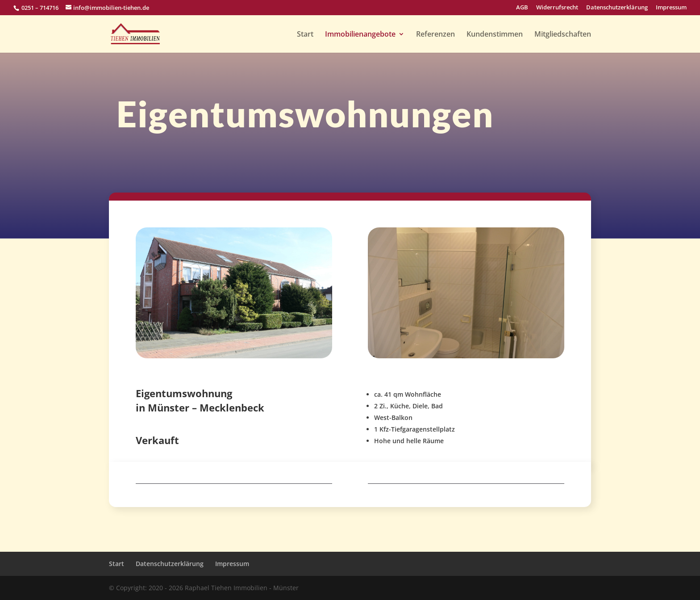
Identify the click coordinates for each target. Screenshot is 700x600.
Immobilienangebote (360, 35)
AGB (522, 8)
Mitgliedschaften (563, 35)
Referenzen (435, 35)
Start (305, 35)
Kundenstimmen (495, 35)
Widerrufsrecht (557, 8)
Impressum (671, 8)
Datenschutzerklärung (617, 8)
